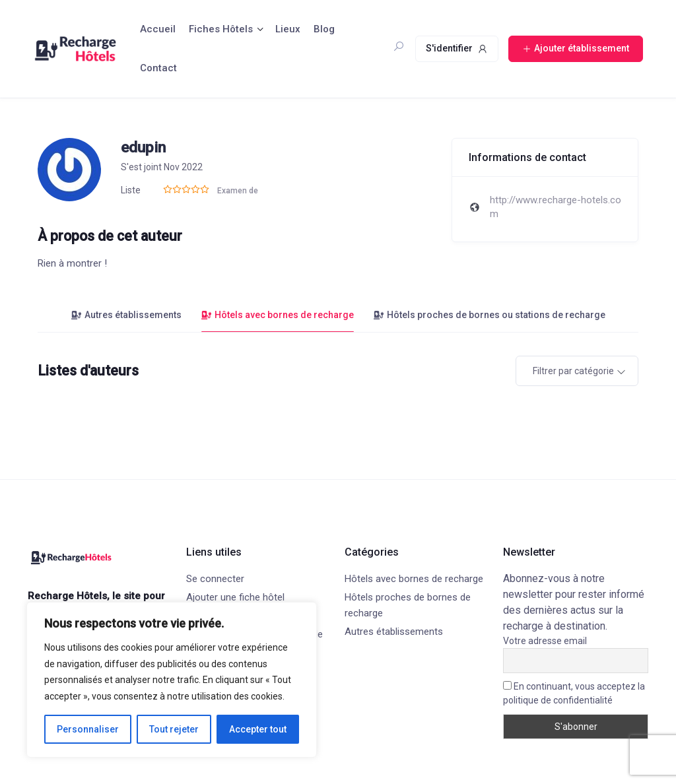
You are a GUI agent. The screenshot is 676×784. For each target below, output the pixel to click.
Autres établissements (126, 315)
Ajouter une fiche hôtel (235, 597)
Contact (158, 68)
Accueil (158, 29)
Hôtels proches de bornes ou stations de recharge (490, 315)
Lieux (288, 29)
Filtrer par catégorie (573, 371)
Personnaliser (88, 729)
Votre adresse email (545, 641)
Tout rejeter (174, 729)
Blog (324, 29)
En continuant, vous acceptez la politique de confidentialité (574, 693)
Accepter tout (258, 729)
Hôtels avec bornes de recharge (278, 315)
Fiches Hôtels (221, 29)
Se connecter (215, 579)
